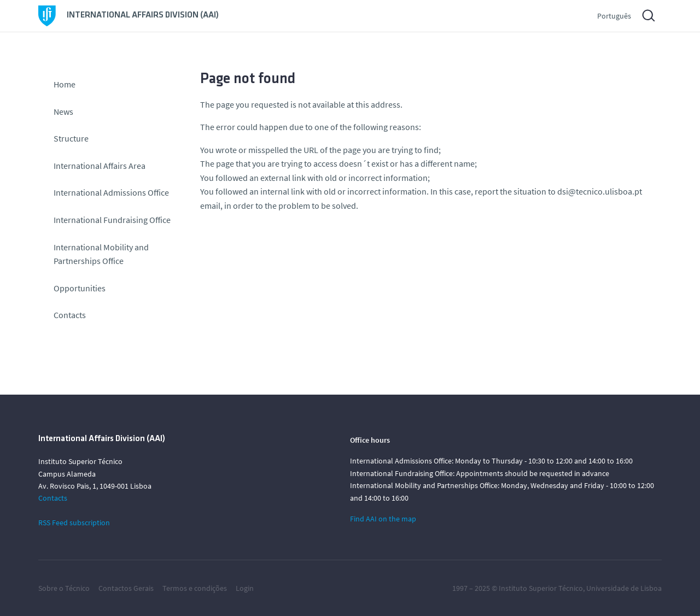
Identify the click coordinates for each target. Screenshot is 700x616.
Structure (71, 138)
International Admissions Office (111, 192)
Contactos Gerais (126, 588)
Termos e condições (195, 588)
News (63, 112)
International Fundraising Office (112, 220)
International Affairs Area (100, 166)
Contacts (70, 315)
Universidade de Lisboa (624, 588)
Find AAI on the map (383, 519)
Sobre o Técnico (64, 588)
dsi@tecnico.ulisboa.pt (600, 191)
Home (65, 84)
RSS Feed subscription (74, 523)
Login (245, 588)
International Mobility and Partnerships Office (101, 254)
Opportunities (80, 288)
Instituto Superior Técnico (541, 588)
